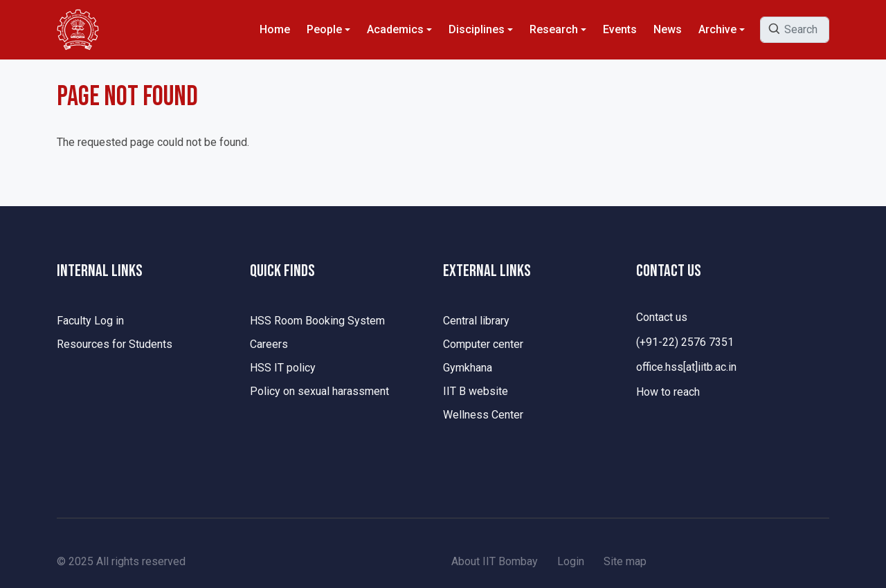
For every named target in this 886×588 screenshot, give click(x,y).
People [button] (324, 29)
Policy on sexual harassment (319, 391)
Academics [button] (395, 29)
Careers (269, 344)
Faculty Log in (90, 321)
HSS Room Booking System (317, 321)
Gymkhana (468, 368)
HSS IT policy (283, 368)
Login (571, 561)
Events (620, 29)
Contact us (662, 317)
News (668, 29)
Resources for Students (115, 344)
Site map (625, 561)
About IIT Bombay (495, 561)
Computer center (483, 344)
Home (275, 29)
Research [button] (554, 29)
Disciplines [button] (477, 29)
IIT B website (476, 391)
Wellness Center (483, 415)
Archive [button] (717, 29)
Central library (476, 321)
